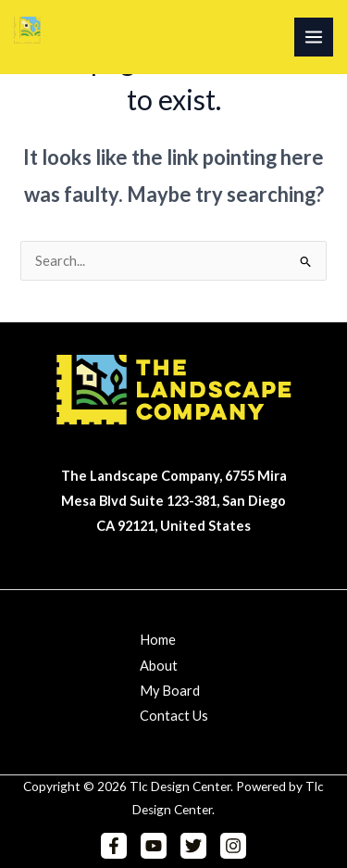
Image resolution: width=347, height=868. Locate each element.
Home (158, 640)
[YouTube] (154, 846)
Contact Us (174, 716)
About (159, 666)
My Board (170, 691)
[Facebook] (114, 846)
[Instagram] (233, 846)
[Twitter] (193, 846)
